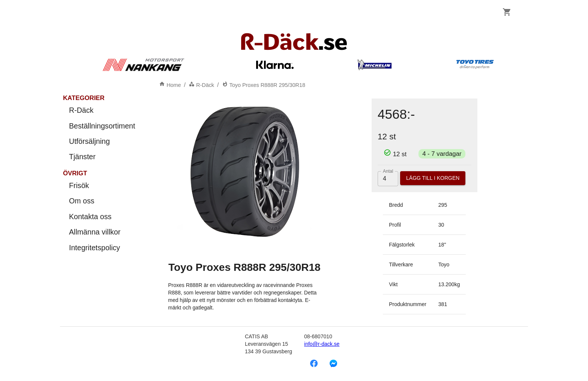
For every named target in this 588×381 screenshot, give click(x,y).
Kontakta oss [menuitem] (102, 217)
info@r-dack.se (322, 344)
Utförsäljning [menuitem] (102, 141)
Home (170, 85)
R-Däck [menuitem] (102, 110)
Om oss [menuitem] (102, 201)
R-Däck (201, 85)
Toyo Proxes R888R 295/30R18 (264, 85)
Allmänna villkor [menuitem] (102, 232)
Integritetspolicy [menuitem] (102, 248)
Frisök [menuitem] (102, 186)
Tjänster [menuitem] (102, 157)
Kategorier (84, 98)
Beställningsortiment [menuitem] (102, 126)
